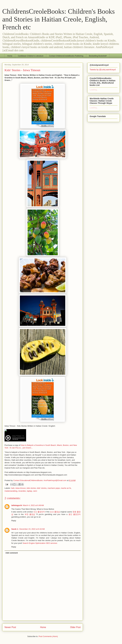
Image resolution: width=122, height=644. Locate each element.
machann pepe (54, 488)
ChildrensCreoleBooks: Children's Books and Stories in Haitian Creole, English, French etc (59, 19)
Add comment (12, 553)
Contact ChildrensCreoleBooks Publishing (66, 56)
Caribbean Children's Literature (31, 56)
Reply (14, 521)
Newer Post (10, 627)
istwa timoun (21, 488)
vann (35, 491)
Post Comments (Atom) (48, 636)
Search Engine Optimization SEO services (40, 543)
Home (10, 56)
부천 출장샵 (30, 514)
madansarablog (11, 491)
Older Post (75, 627)
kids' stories (42, 488)
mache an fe (66, 488)
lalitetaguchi (17, 505)
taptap (30, 491)
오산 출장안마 (39, 512)
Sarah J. (15, 529)
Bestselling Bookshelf (98, 56)
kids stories (31, 488)
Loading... (94, 90)
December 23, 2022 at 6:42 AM (32, 529)
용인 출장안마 (75, 514)
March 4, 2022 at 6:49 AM (33, 505)
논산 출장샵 (55, 512)
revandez (22, 491)
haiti (13, 488)
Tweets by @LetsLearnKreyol (103, 70)
